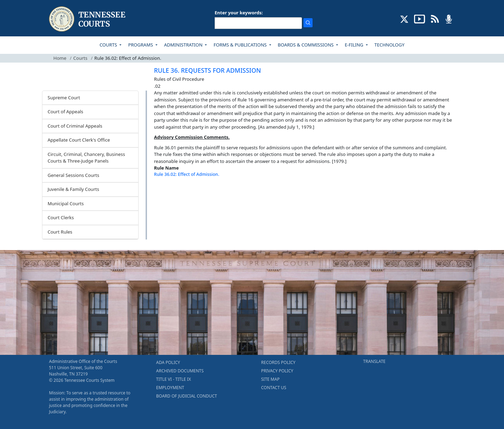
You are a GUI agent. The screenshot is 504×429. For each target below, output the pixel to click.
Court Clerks (61, 217)
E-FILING (355, 45)
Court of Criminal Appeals (75, 126)
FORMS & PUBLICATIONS (241, 45)
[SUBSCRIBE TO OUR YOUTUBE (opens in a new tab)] (420, 19)
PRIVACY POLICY (277, 371)
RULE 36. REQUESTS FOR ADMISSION (208, 70)
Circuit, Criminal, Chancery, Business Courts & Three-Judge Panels (86, 158)
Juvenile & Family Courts (73, 189)
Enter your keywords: (239, 13)
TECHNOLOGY (390, 45)
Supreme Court (64, 98)
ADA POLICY (168, 362)
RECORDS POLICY (278, 362)
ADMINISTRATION (184, 45)
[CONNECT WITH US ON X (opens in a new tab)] (404, 19)
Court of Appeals (65, 112)
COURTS (109, 45)
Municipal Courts (66, 203)
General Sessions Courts (73, 175)
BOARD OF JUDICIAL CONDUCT (187, 396)
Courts (80, 58)
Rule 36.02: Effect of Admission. (187, 174)
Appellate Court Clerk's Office (79, 140)
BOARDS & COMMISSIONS (306, 45)
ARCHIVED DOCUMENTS (180, 371)
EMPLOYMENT (170, 388)
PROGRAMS (141, 45)
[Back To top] (166, 192)
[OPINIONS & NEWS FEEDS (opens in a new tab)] (435, 19)
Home (60, 58)
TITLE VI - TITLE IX (173, 379)
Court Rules (60, 232)
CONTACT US (274, 388)
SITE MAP (270, 379)
